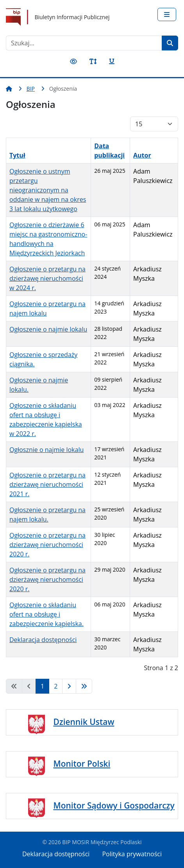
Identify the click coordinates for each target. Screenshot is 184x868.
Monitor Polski (82, 764)
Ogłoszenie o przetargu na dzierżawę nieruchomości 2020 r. (47, 545)
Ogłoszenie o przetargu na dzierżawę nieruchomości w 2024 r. (47, 278)
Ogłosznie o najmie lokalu (46, 450)
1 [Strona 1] (42, 686)
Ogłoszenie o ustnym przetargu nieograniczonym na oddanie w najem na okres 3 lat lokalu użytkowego (48, 190)
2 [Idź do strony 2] (56, 686)
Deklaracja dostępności (43, 640)
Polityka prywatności (132, 854)
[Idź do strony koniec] (84, 686)
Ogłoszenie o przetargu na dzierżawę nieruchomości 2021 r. (47, 484)
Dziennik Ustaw (84, 722)
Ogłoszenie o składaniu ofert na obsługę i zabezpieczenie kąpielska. (46, 614)
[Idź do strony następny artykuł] (69, 686)
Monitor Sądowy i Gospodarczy (114, 805)
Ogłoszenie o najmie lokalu (48, 329)
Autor (142, 155)
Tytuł (17, 155)
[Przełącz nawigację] (167, 14)
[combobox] (84, 43)
